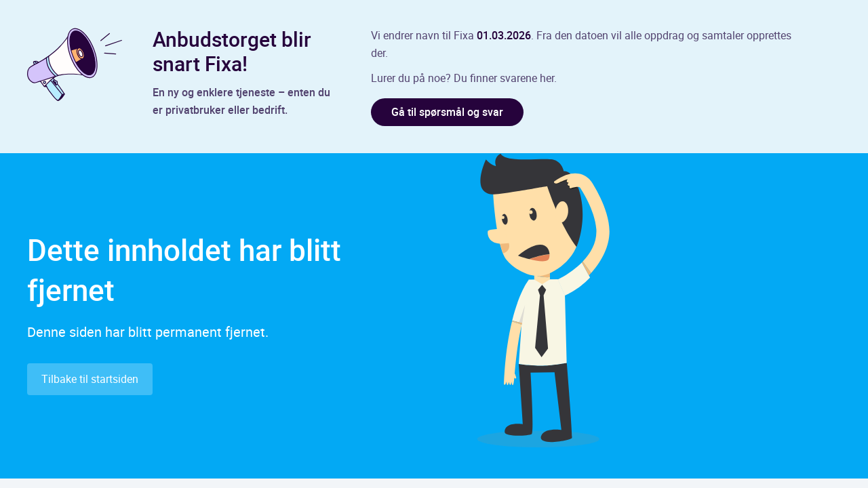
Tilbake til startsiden (90, 379)
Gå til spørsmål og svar (447, 112)
